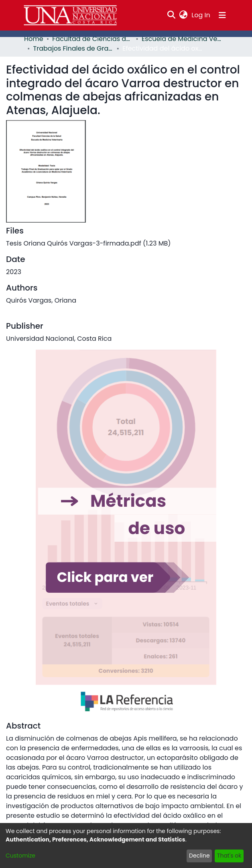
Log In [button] (202, 15)
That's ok (230, 856)
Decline (202, 856)
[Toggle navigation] (222, 15)
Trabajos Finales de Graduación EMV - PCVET (73, 48)
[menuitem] (184, 15)
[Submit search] (172, 15)
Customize (19, 856)
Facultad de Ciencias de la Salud (90, 39)
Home (33, 39)
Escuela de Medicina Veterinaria (179, 39)
